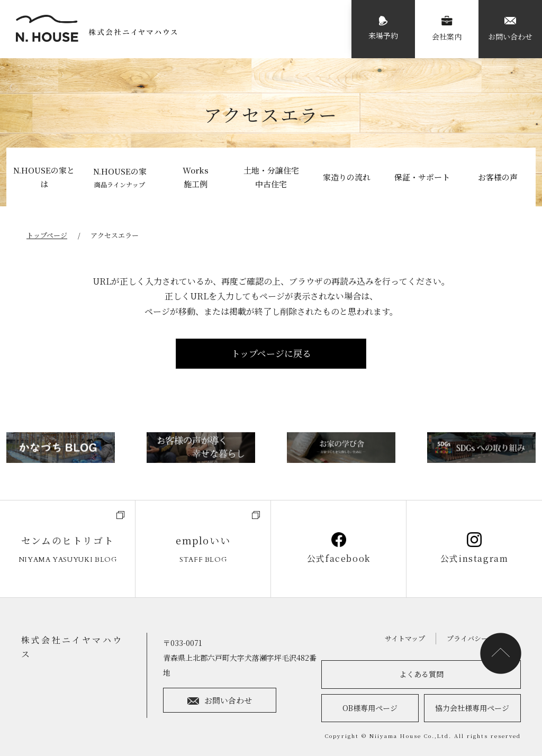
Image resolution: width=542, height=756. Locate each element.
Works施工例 (196, 177)
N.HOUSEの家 (120, 178)
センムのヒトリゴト (67, 549)
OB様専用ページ (370, 708)
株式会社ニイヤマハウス (72, 647)
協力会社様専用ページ (472, 708)
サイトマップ (405, 638)
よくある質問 (421, 674)
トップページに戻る (271, 353)
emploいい (203, 549)
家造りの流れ (347, 177)
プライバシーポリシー (481, 638)
